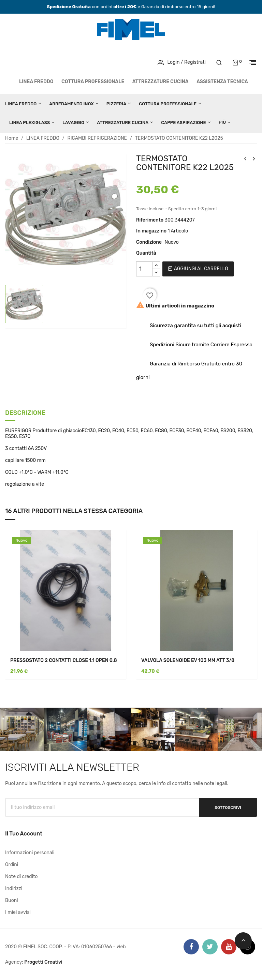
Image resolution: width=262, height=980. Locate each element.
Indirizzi (14, 888)
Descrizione (25, 413)
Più (222, 122)
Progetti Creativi (43, 962)
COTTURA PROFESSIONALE (93, 82)
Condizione (149, 242)
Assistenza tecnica (222, 82)
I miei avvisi (18, 912)
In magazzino (151, 231)
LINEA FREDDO (36, 82)
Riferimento (150, 220)
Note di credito (21, 877)
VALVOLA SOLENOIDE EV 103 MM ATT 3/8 (188, 660)
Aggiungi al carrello (198, 269)
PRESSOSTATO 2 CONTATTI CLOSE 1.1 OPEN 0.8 (64, 660)
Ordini (12, 865)
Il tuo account (24, 834)
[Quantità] (144, 269)
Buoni (12, 900)
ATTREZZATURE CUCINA (161, 82)
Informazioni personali (30, 853)
